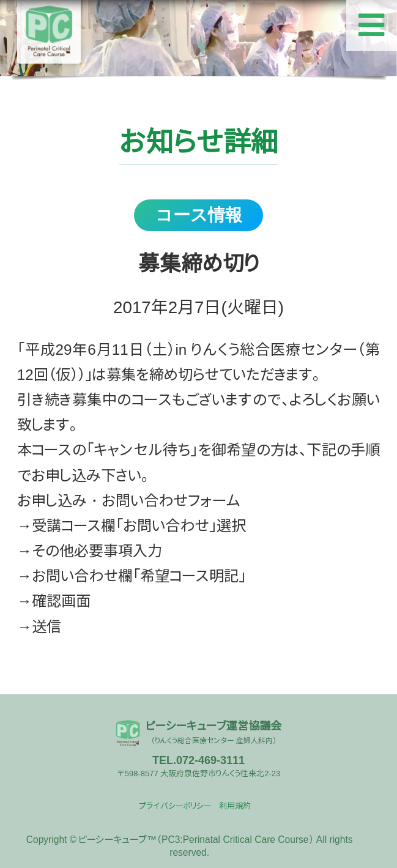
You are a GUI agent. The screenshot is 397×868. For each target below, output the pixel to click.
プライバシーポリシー (175, 806)
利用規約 (235, 806)
